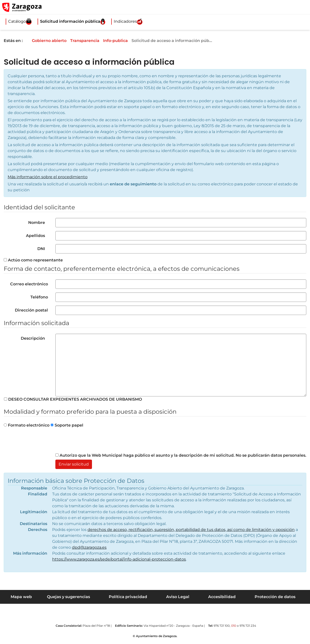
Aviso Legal (178, 597)
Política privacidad (128, 597)
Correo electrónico (29, 284)
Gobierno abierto (53, 41)
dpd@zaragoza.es (89, 547)
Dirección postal (31, 310)
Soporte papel (67, 425)
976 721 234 (248, 626)
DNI (42, 249)
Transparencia (89, 41)
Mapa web (21, 597)
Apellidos (36, 236)
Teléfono (39, 297)
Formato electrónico (27, 425)
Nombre (38, 223)
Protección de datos (275, 597)
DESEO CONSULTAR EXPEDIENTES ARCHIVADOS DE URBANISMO (73, 399)
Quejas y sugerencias (68, 597)
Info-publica (120, 41)
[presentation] (93, 443)
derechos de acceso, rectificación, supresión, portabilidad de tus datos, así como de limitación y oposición (191, 530)
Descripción (34, 338)
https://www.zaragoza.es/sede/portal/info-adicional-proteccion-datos (119, 559)
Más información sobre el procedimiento (48, 177)
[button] (283, 7)
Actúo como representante (33, 260)
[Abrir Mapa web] (303, 7)
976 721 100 (222, 626)
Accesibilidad (222, 597)
